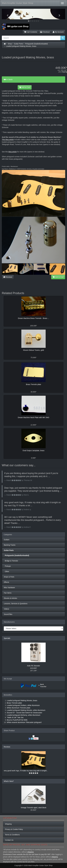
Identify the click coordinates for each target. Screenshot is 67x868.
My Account (58, 32)
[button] (7, 14)
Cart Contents (31, 32)
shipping (64, 72)
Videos (6, 609)
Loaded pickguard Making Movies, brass (21, 46)
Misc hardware (9, 588)
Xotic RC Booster (33, 666)
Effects (6, 582)
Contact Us (9, 840)
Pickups (7, 566)
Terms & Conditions (12, 835)
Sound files (8, 614)
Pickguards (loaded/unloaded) (37, 44)
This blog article (8, 140)
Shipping (8, 824)
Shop (10, 44)
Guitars (7, 540)
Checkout (45, 32)
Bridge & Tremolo (11, 561)
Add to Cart (25, 87)
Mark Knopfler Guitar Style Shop (18, 3)
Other (6, 571)
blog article (13, 152)
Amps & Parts (9, 577)
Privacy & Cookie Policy (14, 829)
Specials (7, 638)
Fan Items (8, 593)
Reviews (8, 277)
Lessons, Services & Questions (16, 604)
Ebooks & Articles (10, 598)
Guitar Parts (19, 44)
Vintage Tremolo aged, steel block (34, 808)
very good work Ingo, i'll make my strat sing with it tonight (25, 771)
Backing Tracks (10, 545)
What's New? (9, 781)
